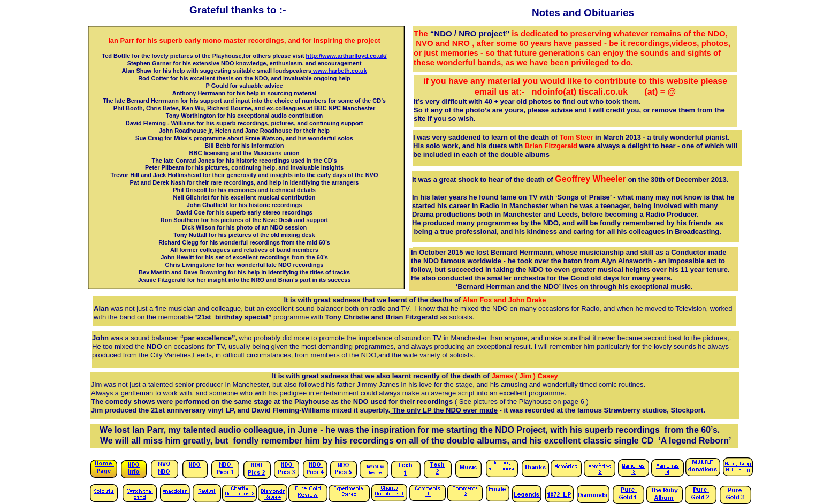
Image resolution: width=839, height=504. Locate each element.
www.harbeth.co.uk (339, 71)
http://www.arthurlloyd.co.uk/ (346, 56)
